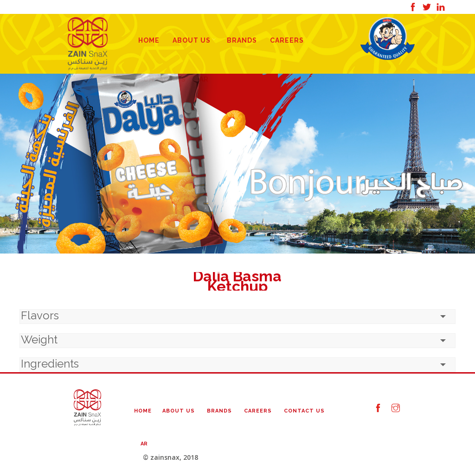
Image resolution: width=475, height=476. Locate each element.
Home (149, 40)
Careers (287, 40)
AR (144, 444)
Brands (242, 40)
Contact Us (304, 411)
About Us (192, 40)
